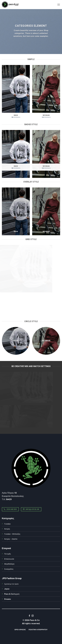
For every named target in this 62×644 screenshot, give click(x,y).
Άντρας (7, 529)
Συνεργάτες (9, 569)
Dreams (8, 599)
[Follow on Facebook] (29, 616)
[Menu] (59, 5)
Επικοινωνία (9, 559)
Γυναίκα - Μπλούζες (12, 534)
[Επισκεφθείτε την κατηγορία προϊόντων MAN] (16, 93)
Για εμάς (8, 554)
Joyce (7, 589)
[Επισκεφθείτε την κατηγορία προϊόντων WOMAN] (46, 93)
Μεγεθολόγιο (9, 564)
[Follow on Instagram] (33, 616)
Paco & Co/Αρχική (12, 594)
